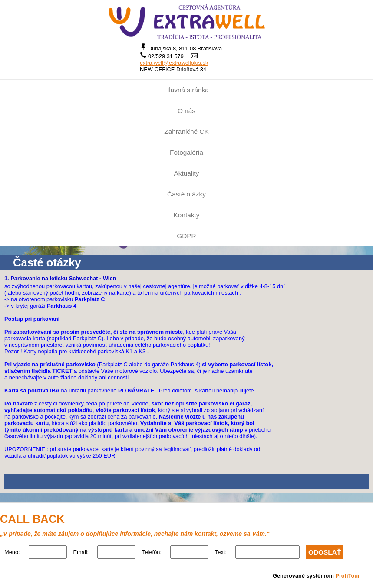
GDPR (186, 236)
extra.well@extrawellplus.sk (174, 63)
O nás (186, 111)
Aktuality (186, 173)
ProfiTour (348, 576)
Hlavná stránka (186, 90)
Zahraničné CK (186, 131)
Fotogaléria (186, 152)
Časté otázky (186, 194)
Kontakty (187, 215)
